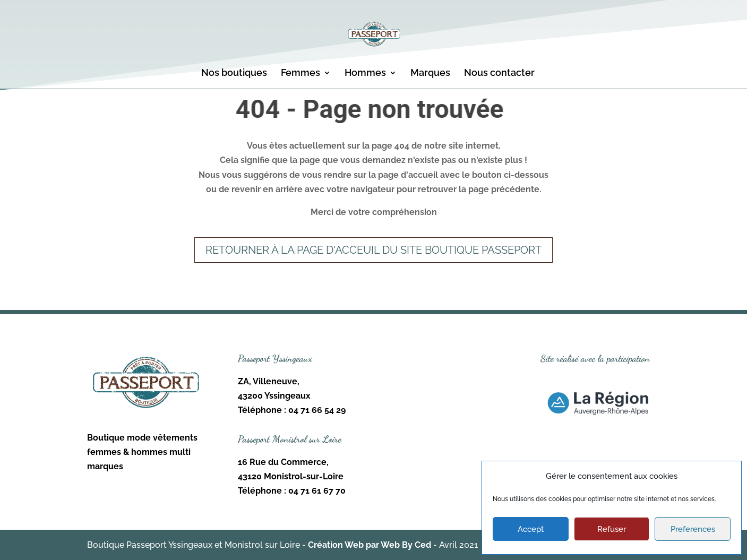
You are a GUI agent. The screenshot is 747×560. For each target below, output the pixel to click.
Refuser (612, 529)
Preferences (693, 529)
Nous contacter (499, 74)
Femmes (300, 74)
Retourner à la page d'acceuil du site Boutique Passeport (373, 250)
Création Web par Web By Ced (370, 545)
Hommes (365, 74)
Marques (430, 74)
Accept (531, 529)
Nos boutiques (234, 74)
